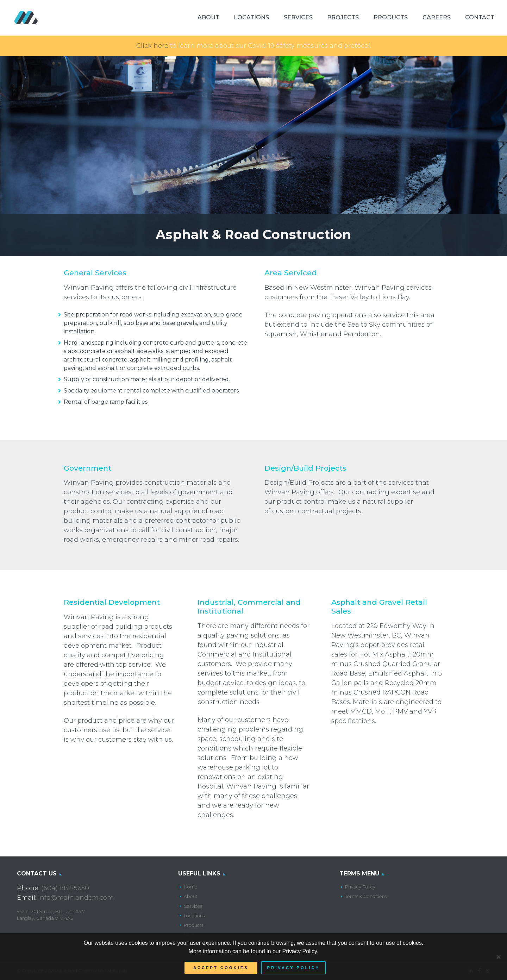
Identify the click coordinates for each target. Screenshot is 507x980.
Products (391, 17)
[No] (498, 957)
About (208, 17)
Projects (343, 17)
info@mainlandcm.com (76, 898)
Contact (480, 17)
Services (298, 17)
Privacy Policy (360, 887)
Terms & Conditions (366, 896)
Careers (437, 17)
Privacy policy (293, 968)
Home (191, 887)
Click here (152, 46)
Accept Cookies (221, 968)
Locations (251, 17)
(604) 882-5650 (65, 888)
